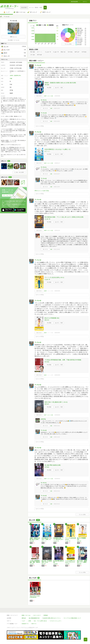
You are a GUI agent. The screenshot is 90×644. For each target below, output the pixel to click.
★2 (51, 187)
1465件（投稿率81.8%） (16, 76)
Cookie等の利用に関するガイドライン (52, 618)
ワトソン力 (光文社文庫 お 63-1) (54, 277)
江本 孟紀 (33, 55)
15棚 (11, 78)
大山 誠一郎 (48, 52)
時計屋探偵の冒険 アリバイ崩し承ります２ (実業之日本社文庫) (64, 217)
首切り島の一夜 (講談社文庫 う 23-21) (56, 402)
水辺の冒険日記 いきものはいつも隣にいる (58, 149)
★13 (45, 333)
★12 (45, 163)
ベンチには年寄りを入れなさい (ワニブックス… (70, 562)
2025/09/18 (57, 479)
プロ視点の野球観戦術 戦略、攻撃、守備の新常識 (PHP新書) (63, 360)
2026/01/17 (57, 163)
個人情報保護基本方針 (34, 618)
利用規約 (46, 615)
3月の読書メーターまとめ (13, 40)
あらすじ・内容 (59, 88)
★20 (45, 96)
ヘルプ (23, 621)
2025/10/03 (57, 375)
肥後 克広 (63, 52)
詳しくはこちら (7, 195)
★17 (45, 415)
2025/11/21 (57, 230)
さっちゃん (44, 100)
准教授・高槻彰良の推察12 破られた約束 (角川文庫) (60, 83)
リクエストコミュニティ (56, 621)
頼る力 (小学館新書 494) (52, 318)
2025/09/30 (57, 415)
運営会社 (24, 618)
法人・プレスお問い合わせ (40, 621)
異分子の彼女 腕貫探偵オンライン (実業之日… (82, 562)
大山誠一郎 (56, 52)
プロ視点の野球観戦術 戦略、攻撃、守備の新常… (35, 562)
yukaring (43, 419)
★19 (45, 291)
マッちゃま (38, 65)
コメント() (50, 96)
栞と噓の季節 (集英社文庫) (53, 465)
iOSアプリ (34, 624)
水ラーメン (40, 52)
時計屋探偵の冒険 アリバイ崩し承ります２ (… (58, 539)
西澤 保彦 (40, 55)
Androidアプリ (25, 624)
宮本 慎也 (70, 52)
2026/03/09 (57, 96)
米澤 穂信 (84, 52)
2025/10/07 (57, 333)
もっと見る (68, 44)
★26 (45, 479)
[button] (45, 8)
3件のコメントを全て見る (42, 191)
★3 (51, 108)
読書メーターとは (26, 615)
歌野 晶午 (77, 52)
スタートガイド (37, 615)
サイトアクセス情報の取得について (72, 618)
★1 (51, 121)
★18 (45, 230)
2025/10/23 (57, 291)
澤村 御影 (33, 52)
